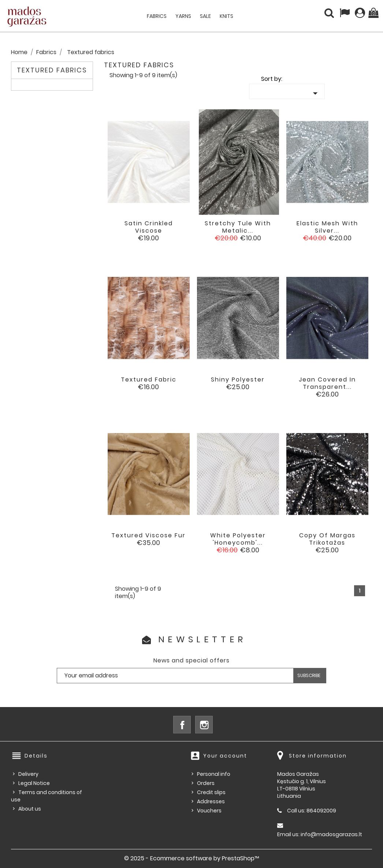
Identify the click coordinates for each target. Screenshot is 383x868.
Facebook (182, 725)
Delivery (28, 774)
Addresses (211, 801)
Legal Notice (34, 783)
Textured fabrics (52, 70)
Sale (205, 16)
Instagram (204, 725)
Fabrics (157, 16)
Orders (206, 783)
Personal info (214, 774)
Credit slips (211, 792)
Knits (226, 16)
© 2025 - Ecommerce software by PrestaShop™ (192, 858)
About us (30, 809)
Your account (225, 756)
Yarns (183, 16)
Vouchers (209, 811)
